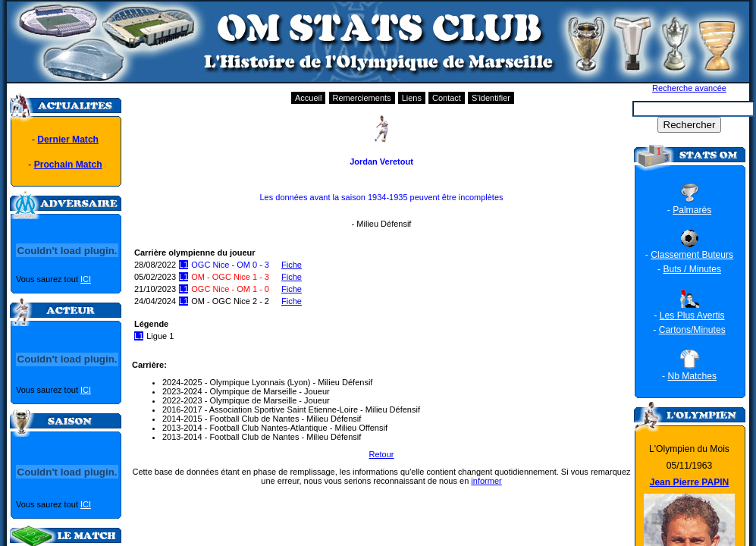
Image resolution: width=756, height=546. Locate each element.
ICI (86, 279)
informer (486, 481)
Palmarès (692, 210)
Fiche (292, 265)
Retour (381, 454)
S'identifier (491, 98)
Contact (447, 98)
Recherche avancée (689, 88)
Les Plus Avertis (692, 315)
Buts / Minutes (692, 269)
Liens (412, 98)
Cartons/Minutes (692, 330)
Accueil (308, 98)
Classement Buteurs (692, 255)
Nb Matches (692, 376)
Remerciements (362, 98)
